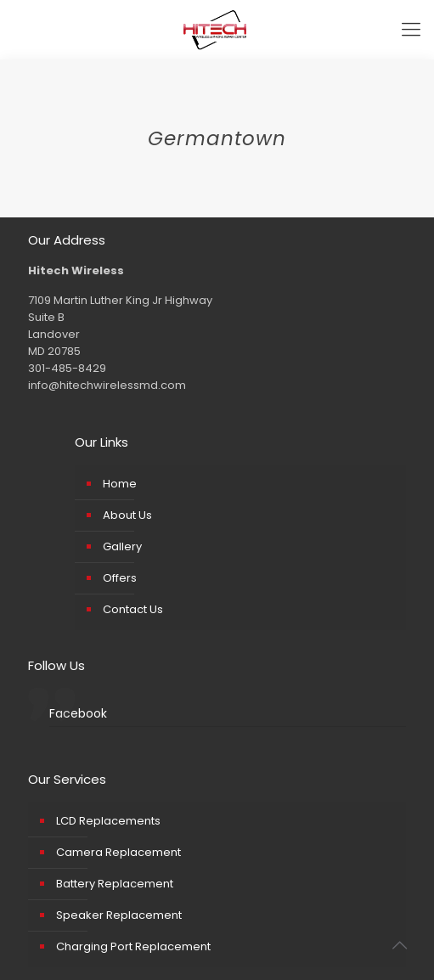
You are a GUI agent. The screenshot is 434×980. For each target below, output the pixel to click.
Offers (120, 578)
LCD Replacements (108, 821)
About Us (127, 515)
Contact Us (133, 609)
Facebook (78, 713)
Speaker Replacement (119, 915)
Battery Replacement (115, 884)
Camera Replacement (118, 852)
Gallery (122, 546)
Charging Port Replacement (133, 946)
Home (120, 484)
